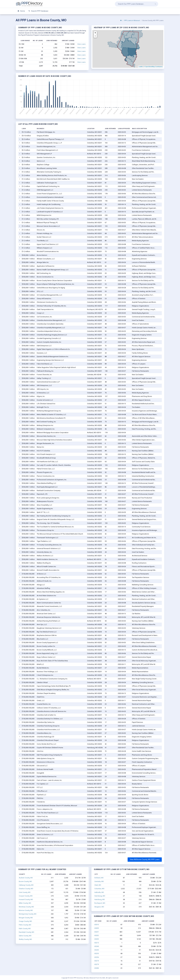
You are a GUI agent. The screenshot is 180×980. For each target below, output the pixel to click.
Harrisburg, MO (100, 896)
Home (21, 11)
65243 (97, 950)
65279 (97, 964)
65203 (97, 939)
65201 (97, 932)
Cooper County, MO (26, 896)
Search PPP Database (38, 11)
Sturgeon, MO (99, 907)
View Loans (81, 44)
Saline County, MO (25, 936)
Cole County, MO (25, 892)
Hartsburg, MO (100, 899)
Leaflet (141, 67)
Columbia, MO (99, 889)
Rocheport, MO (100, 903)
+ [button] (95, 33)
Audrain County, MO (26, 878)
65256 (97, 957)
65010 (97, 925)
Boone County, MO (25, 881)
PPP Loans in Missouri (132, 20)
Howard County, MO (26, 899)
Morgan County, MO (26, 918)
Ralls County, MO (25, 929)
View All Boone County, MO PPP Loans (145, 859)
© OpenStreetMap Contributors (153, 67)
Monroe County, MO (26, 910)
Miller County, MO (25, 903)
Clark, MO (98, 885)
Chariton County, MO (26, 889)
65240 (97, 946)
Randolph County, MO (27, 932)
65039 (97, 928)
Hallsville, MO (99, 892)
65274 (97, 961)
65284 (97, 968)
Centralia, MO (99, 881)
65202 (97, 935)
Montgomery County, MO (28, 914)
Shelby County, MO (25, 939)
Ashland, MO (99, 878)
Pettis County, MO (25, 925)
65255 (97, 953)
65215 (97, 943)
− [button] (95, 36)
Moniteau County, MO (26, 907)
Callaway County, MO (26, 885)
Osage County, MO (25, 921)
